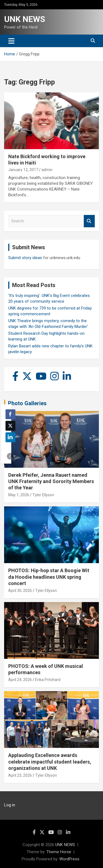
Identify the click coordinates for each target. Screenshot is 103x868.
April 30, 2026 (20, 591)
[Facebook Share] (10, 414)
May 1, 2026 (19, 495)
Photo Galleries (27, 403)
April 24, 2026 (20, 680)
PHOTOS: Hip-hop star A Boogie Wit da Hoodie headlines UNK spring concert (49, 577)
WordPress (69, 859)
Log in (10, 805)
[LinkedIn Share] (10, 437)
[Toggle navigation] (11, 41)
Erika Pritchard (48, 680)
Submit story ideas (25, 258)
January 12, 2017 (23, 170)
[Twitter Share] (10, 426)
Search (89, 221)
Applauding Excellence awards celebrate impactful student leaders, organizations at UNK (50, 762)
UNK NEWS (25, 19)
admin (47, 170)
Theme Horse (59, 852)
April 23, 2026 (20, 775)
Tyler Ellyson (43, 495)
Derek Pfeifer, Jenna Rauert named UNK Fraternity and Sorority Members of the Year (51, 481)
